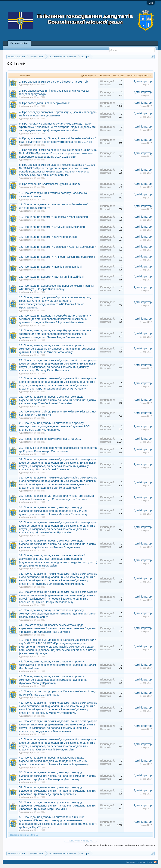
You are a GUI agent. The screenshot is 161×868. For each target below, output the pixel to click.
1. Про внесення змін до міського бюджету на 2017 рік (54, 82)
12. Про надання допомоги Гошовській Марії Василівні (54, 217)
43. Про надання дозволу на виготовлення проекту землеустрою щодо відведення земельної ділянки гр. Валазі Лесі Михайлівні (58, 665)
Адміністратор (26, 85)
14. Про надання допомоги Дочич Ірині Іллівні (48, 237)
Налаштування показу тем (80, 841)
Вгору (149, 862)
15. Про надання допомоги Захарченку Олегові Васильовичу (58, 247)
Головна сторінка (19, 43)
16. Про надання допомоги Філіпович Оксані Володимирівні (57, 257)
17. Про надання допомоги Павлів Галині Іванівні (50, 267)
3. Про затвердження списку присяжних (44, 103)
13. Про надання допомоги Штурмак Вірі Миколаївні (52, 227)
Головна (141, 862)
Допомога (130, 862)
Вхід (151, 3)
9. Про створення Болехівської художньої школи (50, 184)
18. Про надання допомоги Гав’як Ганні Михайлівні (51, 277)
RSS (155, 862)
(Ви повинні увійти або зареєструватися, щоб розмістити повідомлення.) (120, 845)
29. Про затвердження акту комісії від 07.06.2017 (50, 439)
